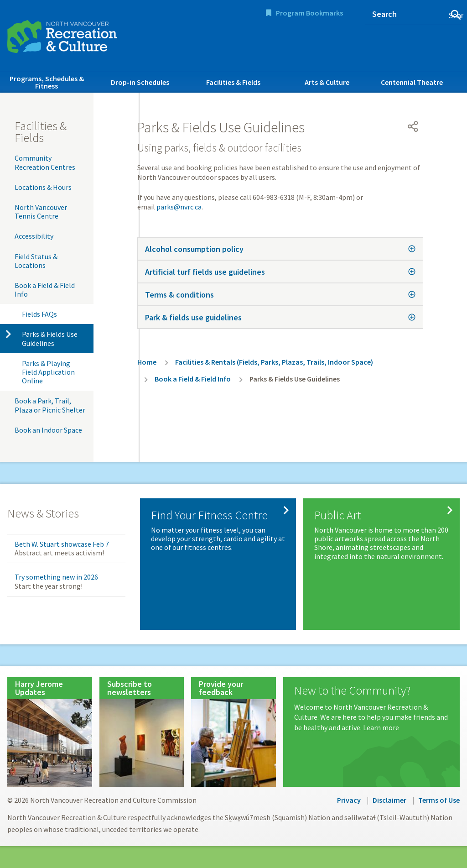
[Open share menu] (413, 126)
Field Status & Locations (36, 261)
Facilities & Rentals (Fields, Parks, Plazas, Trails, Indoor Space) (274, 362)
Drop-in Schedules (140, 82)
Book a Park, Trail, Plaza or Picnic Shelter (50, 405)
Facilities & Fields (233, 82)
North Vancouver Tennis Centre (41, 212)
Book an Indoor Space (48, 430)
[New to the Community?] (371, 709)
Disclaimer (389, 800)
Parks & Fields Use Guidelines (50, 338)
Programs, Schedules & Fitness (47, 82)
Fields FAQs (39, 314)
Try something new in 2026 (56, 577)
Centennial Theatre (412, 82)
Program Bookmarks (309, 13)
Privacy (349, 800)
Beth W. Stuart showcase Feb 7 (62, 544)
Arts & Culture (327, 82)
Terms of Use (439, 800)
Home (147, 362)
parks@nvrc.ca (179, 207)
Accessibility (34, 236)
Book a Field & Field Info (45, 290)
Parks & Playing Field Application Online (48, 372)
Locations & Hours (43, 187)
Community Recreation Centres (45, 162)
